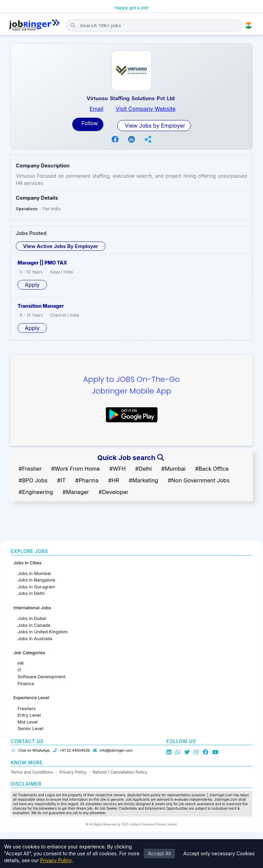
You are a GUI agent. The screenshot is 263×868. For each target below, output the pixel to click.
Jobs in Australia (35, 638)
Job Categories (29, 653)
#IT (61, 480)
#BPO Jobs (33, 480)
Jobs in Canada (34, 625)
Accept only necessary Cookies (219, 853)
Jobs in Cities (27, 563)
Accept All (159, 853)
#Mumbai (173, 469)
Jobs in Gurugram (36, 587)
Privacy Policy (73, 772)
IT (20, 670)
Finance (26, 683)
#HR (114, 480)
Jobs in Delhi (31, 593)
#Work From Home (76, 469)
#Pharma (87, 480)
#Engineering (36, 492)
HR (21, 663)
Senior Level (30, 728)
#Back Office (212, 469)
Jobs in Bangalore (36, 580)
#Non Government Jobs (199, 480)
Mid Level (28, 722)
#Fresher (30, 469)
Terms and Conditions (32, 772)
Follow (89, 123)
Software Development (41, 677)
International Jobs (32, 608)
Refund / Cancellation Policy (120, 772)
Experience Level (31, 698)
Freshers (27, 708)
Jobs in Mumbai (34, 573)
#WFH (118, 469)
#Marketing (143, 480)
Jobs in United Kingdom (43, 632)
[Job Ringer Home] (34, 25)
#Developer (114, 492)
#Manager (76, 492)
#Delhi (143, 469)
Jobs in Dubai (32, 618)
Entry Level (29, 715)
